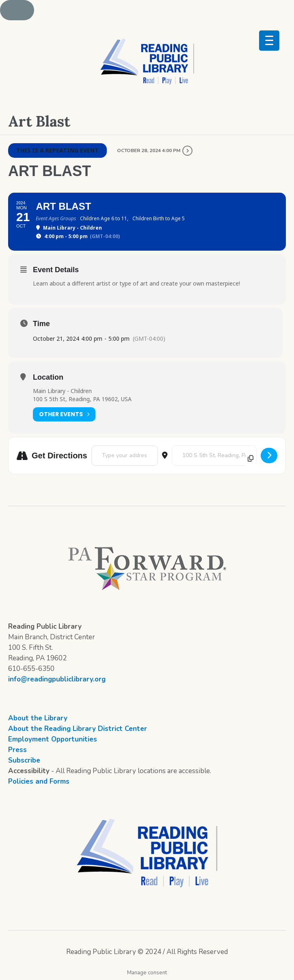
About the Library (38, 718)
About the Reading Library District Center (78, 729)
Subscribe (24, 760)
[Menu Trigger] (269, 41)
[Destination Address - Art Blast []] (214, 456)
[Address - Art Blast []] (125, 456)
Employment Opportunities (53, 739)
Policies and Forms (39, 781)
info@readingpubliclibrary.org (57, 679)
